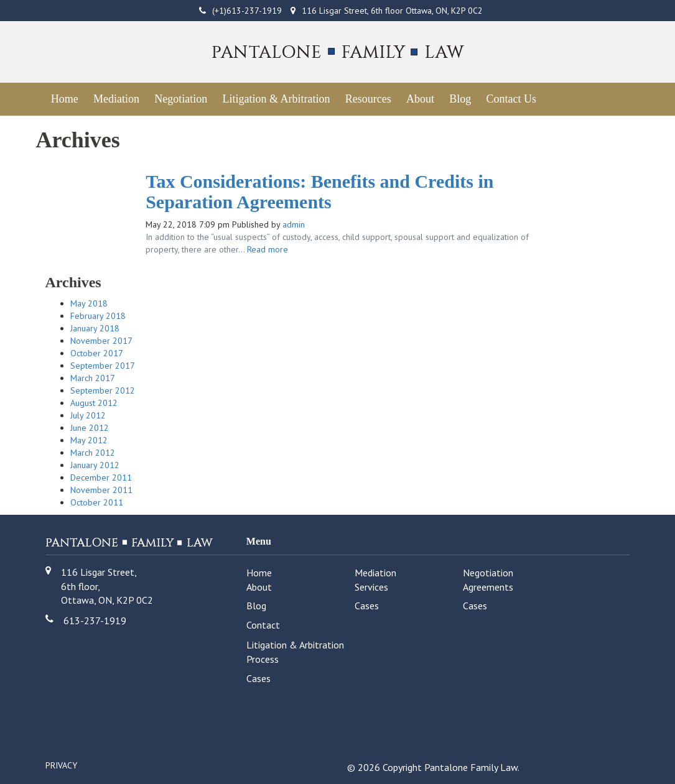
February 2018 (98, 316)
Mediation (116, 99)
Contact (263, 625)
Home (65, 99)
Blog (460, 99)
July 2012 (88, 415)
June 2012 (90, 428)
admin (294, 224)
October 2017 (97, 353)
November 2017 (101, 341)
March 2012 (93, 453)
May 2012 (89, 440)
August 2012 (94, 403)
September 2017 (103, 366)
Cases (367, 606)
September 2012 (103, 390)
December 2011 (101, 477)
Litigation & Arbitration (276, 99)
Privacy (61, 765)
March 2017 (93, 378)
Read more (268, 249)
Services (371, 587)
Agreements (488, 587)
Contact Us (511, 99)
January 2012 (95, 465)
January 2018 (95, 328)
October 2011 (97, 502)
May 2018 (89, 303)
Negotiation (181, 99)
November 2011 (101, 490)
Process (263, 659)
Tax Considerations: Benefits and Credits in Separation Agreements (319, 191)
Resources (368, 99)
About (420, 99)
